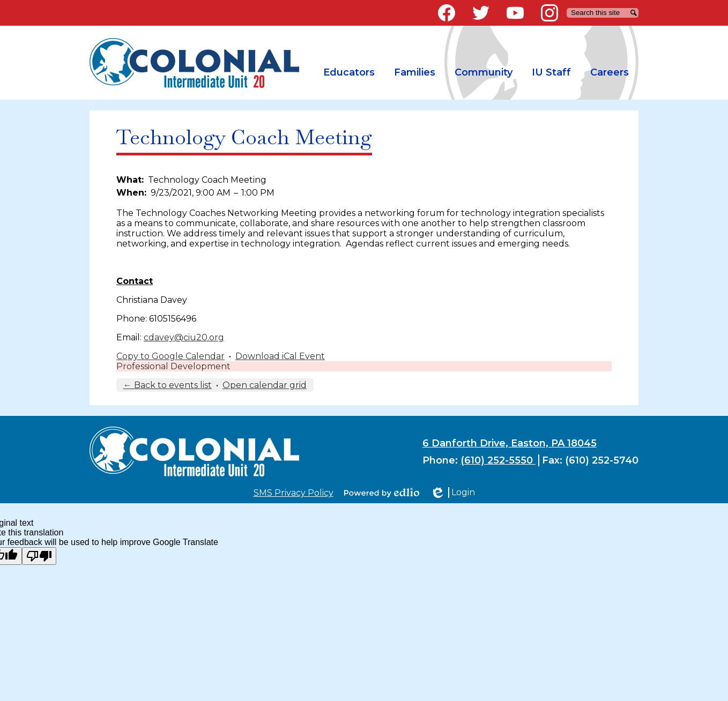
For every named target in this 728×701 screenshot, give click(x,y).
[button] (349, 73)
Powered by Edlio (382, 493)
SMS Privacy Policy (294, 493)
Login (452, 493)
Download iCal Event (280, 356)
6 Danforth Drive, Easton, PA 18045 (510, 443)
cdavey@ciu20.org (184, 337)
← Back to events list (168, 385)
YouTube (515, 15)
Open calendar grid (265, 385)
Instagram (549, 15)
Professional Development (173, 366)
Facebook (447, 15)
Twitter (481, 15)
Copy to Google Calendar (170, 356)
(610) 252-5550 (498, 460)
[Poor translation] (39, 556)
